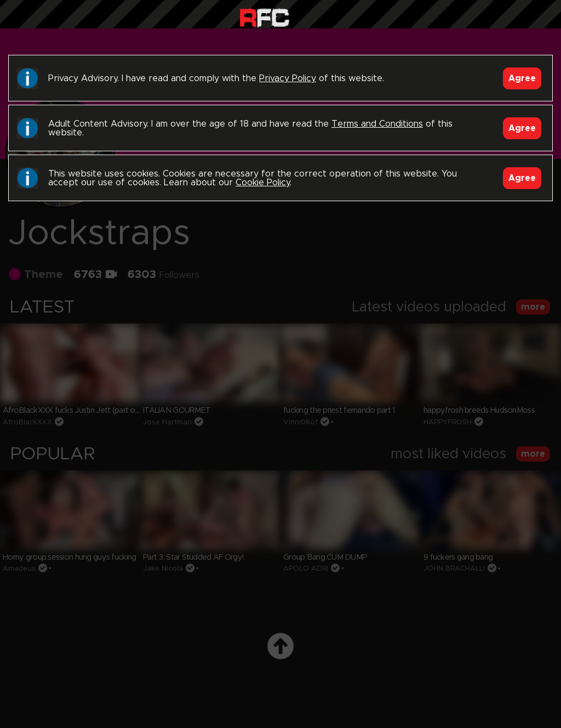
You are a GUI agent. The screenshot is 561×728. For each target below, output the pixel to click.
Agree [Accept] (522, 78)
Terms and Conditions (377, 124)
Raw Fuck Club (264, 17)
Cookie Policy (263, 183)
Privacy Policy (288, 78)
